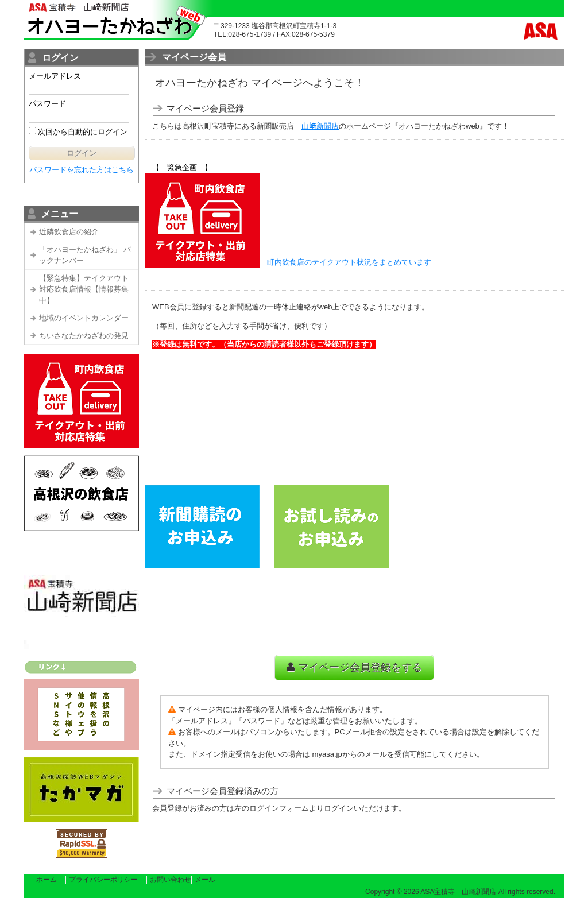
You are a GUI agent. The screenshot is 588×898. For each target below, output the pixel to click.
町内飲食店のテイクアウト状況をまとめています (349, 262)
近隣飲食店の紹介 (69, 232)
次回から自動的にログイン (82, 132)
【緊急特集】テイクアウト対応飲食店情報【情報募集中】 (84, 289)
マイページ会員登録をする (354, 667)
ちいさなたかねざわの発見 (84, 336)
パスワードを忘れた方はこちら (82, 170)
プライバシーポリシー (103, 880)
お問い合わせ (171, 880)
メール (205, 880)
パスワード (47, 104)
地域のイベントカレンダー (84, 318)
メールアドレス (55, 76)
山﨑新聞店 (320, 126)
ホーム (47, 880)
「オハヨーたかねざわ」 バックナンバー (85, 255)
